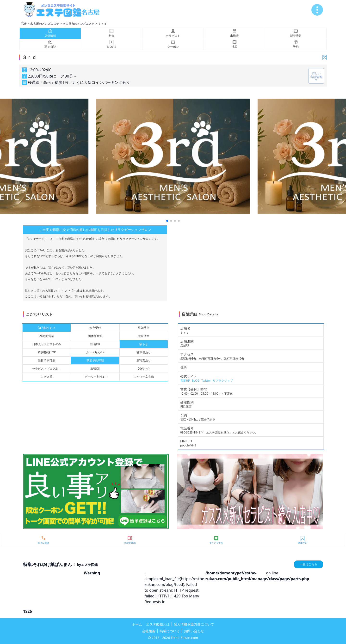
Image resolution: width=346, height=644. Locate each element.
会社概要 (149, 631)
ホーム (137, 624)
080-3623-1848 (190, 432)
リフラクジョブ (223, 381)
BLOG (196, 381)
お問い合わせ (194, 631)
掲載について (170, 631)
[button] (167, 221)
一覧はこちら (309, 564)
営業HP (185, 381)
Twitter (206, 381)
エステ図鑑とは (158, 624)
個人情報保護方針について (194, 624)
